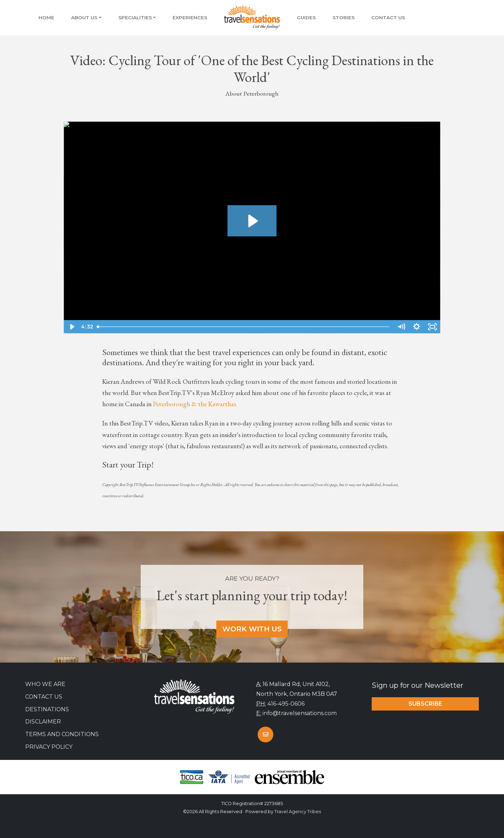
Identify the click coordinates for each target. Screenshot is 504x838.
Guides (306, 18)
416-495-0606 (286, 704)
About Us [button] (84, 18)
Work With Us (252, 629)
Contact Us (388, 18)
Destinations (47, 709)
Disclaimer (43, 722)
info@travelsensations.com (300, 713)
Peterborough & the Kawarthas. (195, 404)
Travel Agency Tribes (298, 812)
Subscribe (425, 704)
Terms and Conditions (62, 734)
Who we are (45, 684)
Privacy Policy (49, 747)
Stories (344, 18)
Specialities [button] (135, 18)
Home (46, 18)
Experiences (190, 18)
